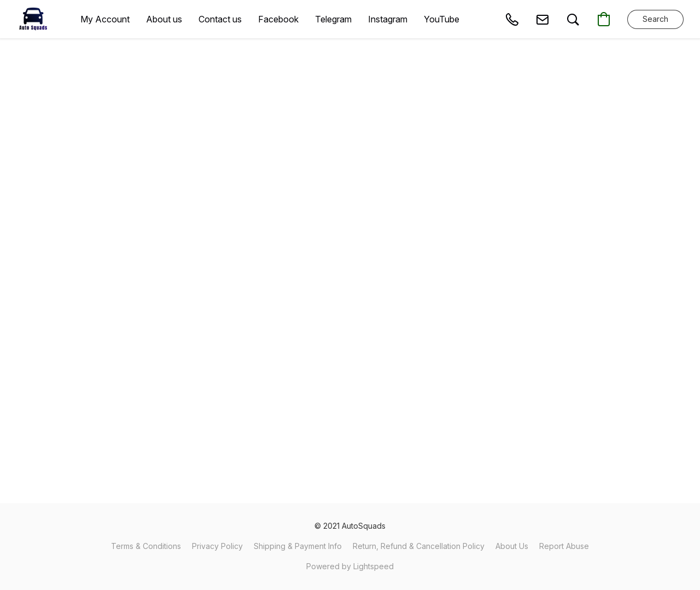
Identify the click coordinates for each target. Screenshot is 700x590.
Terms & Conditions (146, 546)
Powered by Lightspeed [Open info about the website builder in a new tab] (350, 566)
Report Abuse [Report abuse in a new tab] (564, 546)
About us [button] (164, 19)
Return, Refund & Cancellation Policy (419, 546)
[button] (33, 19)
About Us (512, 546)
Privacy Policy (217, 546)
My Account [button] (105, 19)
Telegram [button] (333, 19)
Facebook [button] (278, 19)
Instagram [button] (388, 19)
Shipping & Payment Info (298, 546)
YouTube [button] (442, 19)
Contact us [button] (220, 19)
